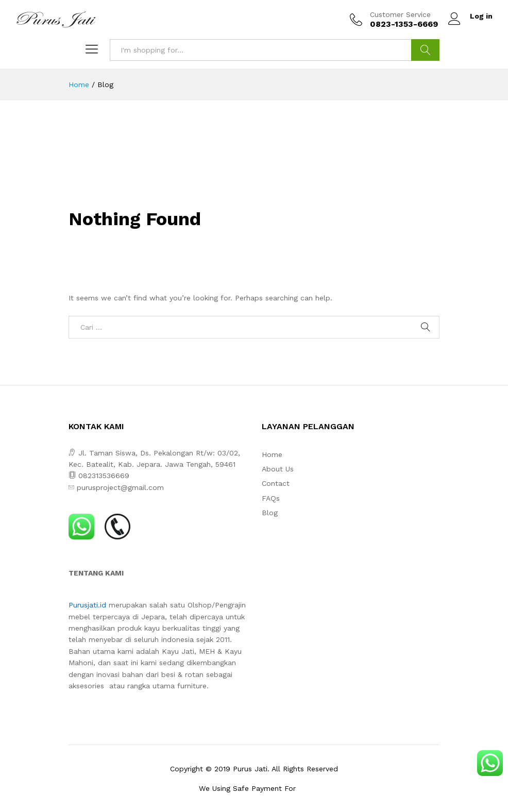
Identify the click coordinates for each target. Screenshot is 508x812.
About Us (278, 469)
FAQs (271, 498)
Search (425, 50)
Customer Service (400, 14)
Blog (270, 513)
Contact (276, 483)
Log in (470, 16)
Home (272, 454)
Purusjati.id (87, 605)
